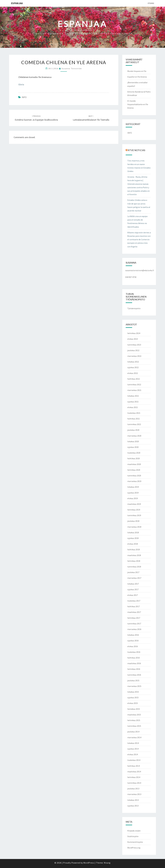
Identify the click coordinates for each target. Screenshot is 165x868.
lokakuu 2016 (133, 635)
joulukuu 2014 (133, 732)
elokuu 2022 (133, 373)
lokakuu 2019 (133, 487)
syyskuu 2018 (133, 538)
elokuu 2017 (133, 595)
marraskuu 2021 (134, 390)
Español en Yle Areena (137, 77)
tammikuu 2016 (134, 675)
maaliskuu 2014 (134, 772)
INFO (24, 97)
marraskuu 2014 (134, 737)
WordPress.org (134, 848)
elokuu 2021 (133, 407)
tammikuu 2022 (134, 384)
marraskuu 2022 (134, 356)
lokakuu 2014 (133, 743)
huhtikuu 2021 (134, 419)
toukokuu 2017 (134, 601)
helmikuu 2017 (134, 618)
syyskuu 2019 (133, 493)
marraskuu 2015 (134, 686)
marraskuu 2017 (134, 578)
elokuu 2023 (133, 339)
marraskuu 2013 (134, 794)
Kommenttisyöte (135, 842)
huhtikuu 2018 (134, 549)
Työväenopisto (134, 308)
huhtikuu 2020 (134, 458)
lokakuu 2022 (133, 362)
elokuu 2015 (133, 703)
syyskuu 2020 (133, 447)
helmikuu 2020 (134, 470)
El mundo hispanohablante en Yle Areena (138, 104)
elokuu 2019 (133, 498)
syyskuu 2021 (133, 402)
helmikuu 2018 (134, 561)
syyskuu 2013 (133, 806)
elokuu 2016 (133, 646)
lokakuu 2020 (133, 441)
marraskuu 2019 (134, 481)
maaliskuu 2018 (134, 555)
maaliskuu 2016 (134, 663)
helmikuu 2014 (134, 777)
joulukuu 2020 (133, 430)
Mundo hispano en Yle (137, 71)
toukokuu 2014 (134, 760)
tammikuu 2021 (134, 424)
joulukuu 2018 (133, 521)
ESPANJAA (17, 3)
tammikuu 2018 (134, 567)
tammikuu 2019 (134, 515)
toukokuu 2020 (134, 453)
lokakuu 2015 (133, 692)
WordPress (89, 863)
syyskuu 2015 (133, 697)
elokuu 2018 (133, 544)
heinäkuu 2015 (134, 709)
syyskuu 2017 (133, 589)
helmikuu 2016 (134, 669)
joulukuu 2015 (133, 680)
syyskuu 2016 (133, 641)
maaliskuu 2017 (134, 612)
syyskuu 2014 (133, 749)
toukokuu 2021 (134, 413)
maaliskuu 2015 (134, 715)
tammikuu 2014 (134, 783)
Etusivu (151, 3)
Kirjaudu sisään (134, 831)
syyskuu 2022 (133, 367)
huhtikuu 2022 (134, 379)
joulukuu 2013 (133, 789)
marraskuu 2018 (134, 527)
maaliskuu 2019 (134, 504)
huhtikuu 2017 (134, 606)
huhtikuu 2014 (134, 766)
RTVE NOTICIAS (137, 150)
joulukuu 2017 (133, 572)
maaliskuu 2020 (134, 464)
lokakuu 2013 (133, 800)
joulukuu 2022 (133, 350)
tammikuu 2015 (134, 726)
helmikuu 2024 (134, 333)
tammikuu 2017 (134, 624)
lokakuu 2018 (133, 532)
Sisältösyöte (133, 836)
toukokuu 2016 (134, 652)
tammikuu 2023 (134, 345)
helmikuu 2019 (134, 510)
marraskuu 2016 (134, 629)
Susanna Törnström (72, 68)
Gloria (21, 84)
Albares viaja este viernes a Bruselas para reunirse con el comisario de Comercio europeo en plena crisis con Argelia (139, 240)
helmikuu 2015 (134, 720)
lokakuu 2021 (133, 396)
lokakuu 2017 (133, 584)
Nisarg (107, 863)
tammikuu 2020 (134, 476)
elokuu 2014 (133, 754)
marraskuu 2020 (134, 436)
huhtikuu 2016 (134, 658)
